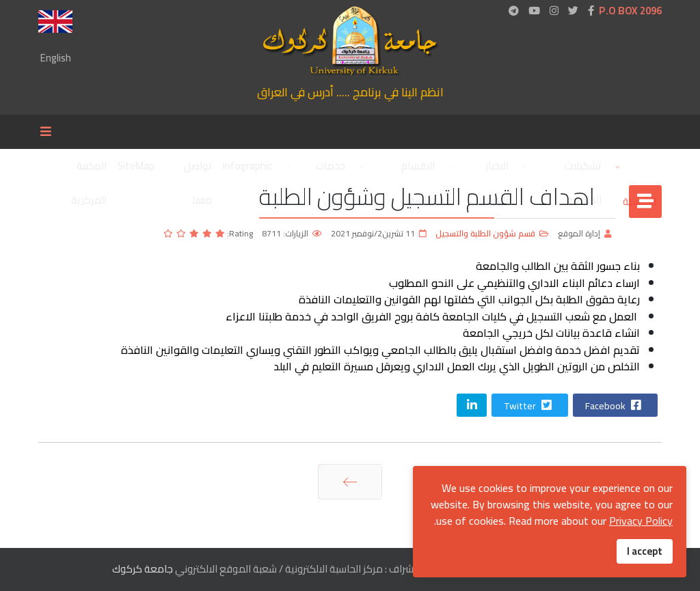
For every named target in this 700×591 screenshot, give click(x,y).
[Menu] (49, 132)
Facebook (615, 406)
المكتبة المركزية (89, 169)
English (56, 58)
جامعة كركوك (143, 569)
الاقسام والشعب (417, 169)
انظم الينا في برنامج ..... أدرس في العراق (350, 92)
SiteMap (136, 166)
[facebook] (591, 11)
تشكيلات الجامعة (583, 169)
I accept (645, 551)
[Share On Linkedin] (472, 405)
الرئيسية (634, 166)
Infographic (247, 166)
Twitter (529, 406)
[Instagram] (554, 11)
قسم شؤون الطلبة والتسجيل (485, 233)
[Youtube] (534, 11)
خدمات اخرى (331, 169)
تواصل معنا (198, 169)
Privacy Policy (641, 521)
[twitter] (573, 11)
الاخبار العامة (494, 169)
